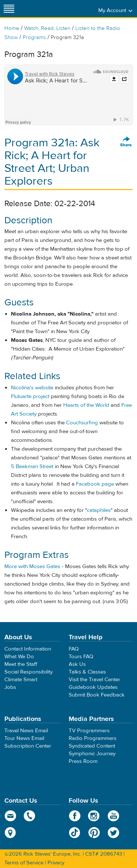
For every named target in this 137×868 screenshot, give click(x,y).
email (10, 816)
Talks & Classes (87, 672)
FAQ (74, 649)
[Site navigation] (9, 9)
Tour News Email (24, 738)
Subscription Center (28, 746)
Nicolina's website (32, 388)
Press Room (83, 761)
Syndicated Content (92, 746)
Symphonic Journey (92, 754)
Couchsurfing (82, 423)
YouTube (113, 816)
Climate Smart (21, 680)
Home (12, 28)
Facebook (75, 816)
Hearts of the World (86, 405)
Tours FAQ (81, 657)
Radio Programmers (93, 738)
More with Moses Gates (32, 566)
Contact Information (28, 649)
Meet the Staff (21, 664)
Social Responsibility (28, 672)
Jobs (10, 687)
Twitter (113, 833)
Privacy (56, 863)
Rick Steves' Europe (69, 9)
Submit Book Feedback (97, 695)
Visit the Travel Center (94, 680)
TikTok (75, 833)
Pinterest (94, 833)
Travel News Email (26, 731)
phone (30, 816)
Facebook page (95, 484)
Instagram (94, 816)
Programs (34, 37)
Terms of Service (24, 863)
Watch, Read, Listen (47, 28)
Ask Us (77, 664)
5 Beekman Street (32, 466)
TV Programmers (89, 731)
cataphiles (99, 510)
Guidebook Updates (93, 687)
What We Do (19, 657)
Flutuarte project (30, 396)
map (10, 833)
